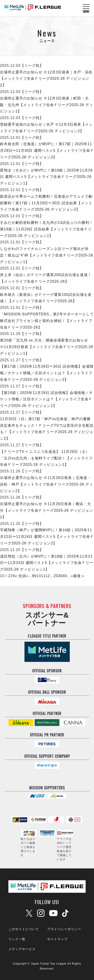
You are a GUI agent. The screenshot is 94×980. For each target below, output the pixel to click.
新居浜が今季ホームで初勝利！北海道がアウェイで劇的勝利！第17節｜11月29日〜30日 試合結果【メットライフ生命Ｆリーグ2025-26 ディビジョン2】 (46, 203)
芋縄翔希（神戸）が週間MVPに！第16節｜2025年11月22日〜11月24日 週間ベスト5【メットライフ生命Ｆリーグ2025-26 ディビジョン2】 (47, 537)
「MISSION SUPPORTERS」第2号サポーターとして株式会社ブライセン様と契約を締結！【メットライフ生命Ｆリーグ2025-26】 (47, 321)
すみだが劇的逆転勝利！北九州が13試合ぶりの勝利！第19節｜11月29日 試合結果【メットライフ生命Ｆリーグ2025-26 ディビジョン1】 (47, 229)
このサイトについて (24, 929)
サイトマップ (57, 939)
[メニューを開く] (86, 8)
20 (56, 576)
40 (65, 576)
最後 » (79, 576)
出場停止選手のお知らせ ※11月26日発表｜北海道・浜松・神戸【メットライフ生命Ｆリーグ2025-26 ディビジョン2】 (47, 484)
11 (43, 576)
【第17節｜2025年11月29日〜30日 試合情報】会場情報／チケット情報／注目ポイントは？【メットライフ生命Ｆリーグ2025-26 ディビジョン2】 (47, 373)
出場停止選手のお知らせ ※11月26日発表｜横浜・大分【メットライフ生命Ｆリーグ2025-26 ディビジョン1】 (47, 510)
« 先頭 (20, 576)
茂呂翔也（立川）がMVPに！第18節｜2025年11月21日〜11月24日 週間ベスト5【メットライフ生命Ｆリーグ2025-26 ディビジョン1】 (47, 563)
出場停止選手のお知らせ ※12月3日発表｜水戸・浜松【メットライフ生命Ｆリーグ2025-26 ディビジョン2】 (46, 79)
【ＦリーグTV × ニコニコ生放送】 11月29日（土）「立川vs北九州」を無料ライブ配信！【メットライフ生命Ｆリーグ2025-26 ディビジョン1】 (46, 458)
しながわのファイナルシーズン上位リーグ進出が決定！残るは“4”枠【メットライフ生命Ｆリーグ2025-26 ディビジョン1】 (47, 255)
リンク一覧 (17, 939)
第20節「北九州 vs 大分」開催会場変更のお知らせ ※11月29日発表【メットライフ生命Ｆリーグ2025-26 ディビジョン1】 (47, 347)
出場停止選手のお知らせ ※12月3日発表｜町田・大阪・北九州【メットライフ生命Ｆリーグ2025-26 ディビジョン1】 (47, 105)
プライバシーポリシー (64, 929)
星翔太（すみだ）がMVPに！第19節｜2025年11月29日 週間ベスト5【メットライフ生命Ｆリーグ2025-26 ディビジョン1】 (46, 177)
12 (48, 576)
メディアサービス (22, 949)
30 (60, 576)
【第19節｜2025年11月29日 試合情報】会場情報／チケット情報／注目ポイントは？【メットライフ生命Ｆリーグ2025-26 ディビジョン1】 (46, 399)
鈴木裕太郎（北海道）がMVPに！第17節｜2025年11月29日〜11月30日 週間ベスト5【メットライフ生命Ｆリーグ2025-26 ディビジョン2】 (47, 151)
